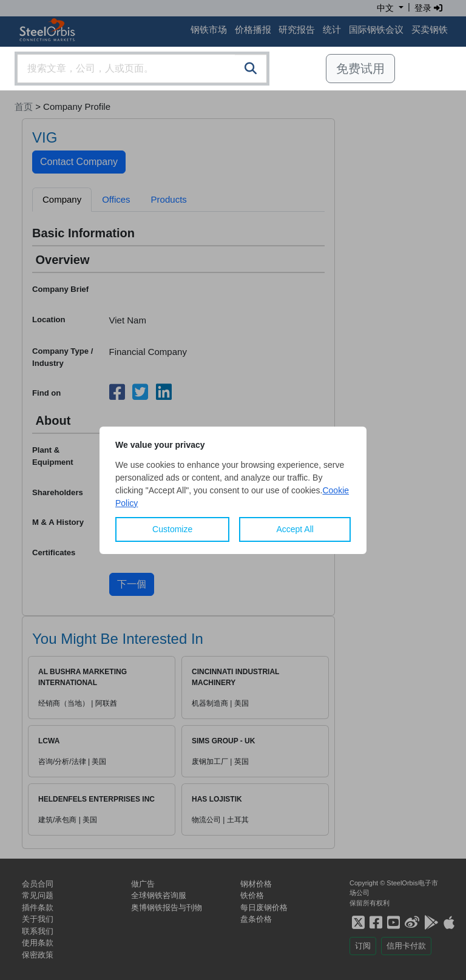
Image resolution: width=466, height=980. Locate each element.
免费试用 (360, 69)
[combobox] (142, 69)
